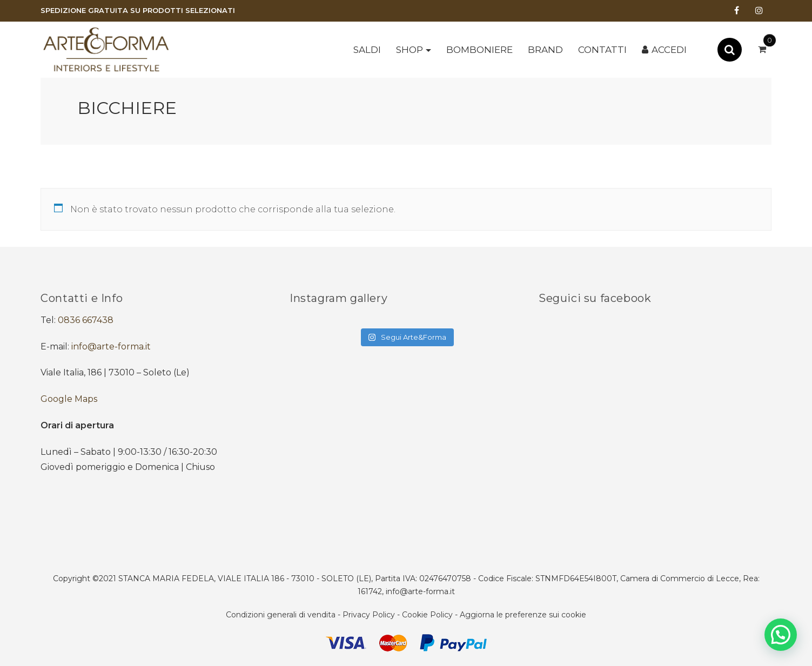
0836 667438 (86, 320)
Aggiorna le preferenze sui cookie (523, 615)
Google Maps (69, 399)
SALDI (367, 50)
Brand (545, 50)
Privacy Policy (369, 615)
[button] (781, 635)
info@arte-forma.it (111, 347)
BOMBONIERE (479, 50)
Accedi (669, 50)
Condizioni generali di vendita (281, 615)
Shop (410, 50)
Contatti (602, 50)
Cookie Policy (427, 615)
